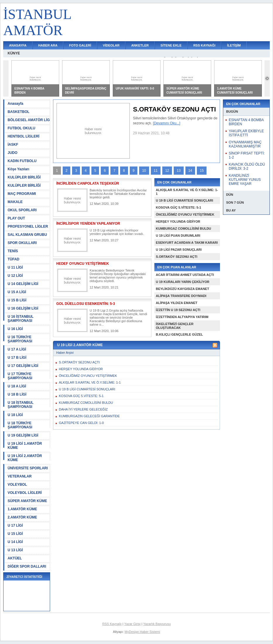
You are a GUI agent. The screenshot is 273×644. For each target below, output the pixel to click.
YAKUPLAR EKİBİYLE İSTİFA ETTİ (246, 133)
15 (202, 171)
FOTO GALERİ (80, 45)
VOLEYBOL (17, 485)
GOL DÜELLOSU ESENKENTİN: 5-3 (86, 304)
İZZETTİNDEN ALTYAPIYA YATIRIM (182, 317)
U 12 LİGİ (15, 276)
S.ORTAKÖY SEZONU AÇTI (177, 257)
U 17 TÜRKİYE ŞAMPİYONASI (20, 376)
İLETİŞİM (234, 45)
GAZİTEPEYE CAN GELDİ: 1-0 (81, 423)
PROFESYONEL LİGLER (28, 226)
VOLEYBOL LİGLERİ (25, 493)
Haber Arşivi (65, 353)
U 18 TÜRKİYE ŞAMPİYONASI (20, 425)
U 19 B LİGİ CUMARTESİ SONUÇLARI (185, 200)
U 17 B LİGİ (17, 358)
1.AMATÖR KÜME (22, 509)
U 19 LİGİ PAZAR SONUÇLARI (179, 250)
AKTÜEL (15, 558)
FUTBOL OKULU (21, 128)
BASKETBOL (19, 112)
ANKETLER (140, 45)
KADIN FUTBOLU (22, 161)
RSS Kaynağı (112, 624)
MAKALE (15, 202)
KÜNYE (14, 53)
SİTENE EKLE (171, 45)
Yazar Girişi (132, 624)
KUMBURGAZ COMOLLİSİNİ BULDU (184, 229)
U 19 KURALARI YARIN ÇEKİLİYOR (183, 282)
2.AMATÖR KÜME (22, 517)
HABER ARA (48, 45)
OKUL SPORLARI (22, 210)
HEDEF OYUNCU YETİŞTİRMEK (83, 264)
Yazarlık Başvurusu (157, 624)
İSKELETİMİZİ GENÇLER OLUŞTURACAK (175, 326)
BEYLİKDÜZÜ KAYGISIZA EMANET (182, 289)
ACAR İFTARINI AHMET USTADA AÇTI (185, 275)
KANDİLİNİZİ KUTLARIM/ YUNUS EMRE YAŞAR (245, 180)
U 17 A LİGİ (17, 349)
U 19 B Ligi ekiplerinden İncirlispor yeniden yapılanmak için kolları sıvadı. (117, 232)
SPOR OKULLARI (22, 243)
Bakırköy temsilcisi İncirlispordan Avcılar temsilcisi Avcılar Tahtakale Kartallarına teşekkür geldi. (118, 194)
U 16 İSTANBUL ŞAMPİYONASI (21, 319)
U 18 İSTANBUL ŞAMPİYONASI (21, 405)
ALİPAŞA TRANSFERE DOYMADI (181, 296)
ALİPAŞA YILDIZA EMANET (177, 303)
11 (156, 171)
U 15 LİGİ (15, 534)
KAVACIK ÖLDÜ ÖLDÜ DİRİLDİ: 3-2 (247, 166)
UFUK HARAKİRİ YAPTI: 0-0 (135, 89)
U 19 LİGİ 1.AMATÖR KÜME (25, 446)
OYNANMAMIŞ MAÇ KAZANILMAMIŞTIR (245, 144)
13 (179, 171)
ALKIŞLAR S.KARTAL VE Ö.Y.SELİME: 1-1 (90, 382)
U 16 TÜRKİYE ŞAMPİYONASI (20, 339)
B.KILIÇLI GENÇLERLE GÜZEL (179, 334)
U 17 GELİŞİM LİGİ (23, 366)
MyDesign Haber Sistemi (142, 632)
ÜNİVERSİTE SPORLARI (28, 468)
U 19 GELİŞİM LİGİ (23, 435)
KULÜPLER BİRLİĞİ (24, 177)
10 (144, 171)
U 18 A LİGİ (17, 386)
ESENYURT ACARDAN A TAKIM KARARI (187, 243)
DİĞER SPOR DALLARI (27, 566)
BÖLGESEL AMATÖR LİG (29, 120)
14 (190, 171)
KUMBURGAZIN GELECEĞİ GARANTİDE (89, 416)
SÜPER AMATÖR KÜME (27, 501)
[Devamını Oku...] (167, 123)
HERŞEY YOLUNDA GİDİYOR (178, 221)
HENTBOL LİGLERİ (23, 136)
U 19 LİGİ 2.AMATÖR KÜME (25, 458)
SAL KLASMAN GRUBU (27, 235)
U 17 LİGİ (15, 525)
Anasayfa (15, 104)
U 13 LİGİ (15, 550)
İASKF (13, 145)
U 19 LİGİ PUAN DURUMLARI (178, 236)
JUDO (12, 153)
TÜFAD (13, 259)
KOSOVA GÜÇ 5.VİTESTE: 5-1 (179, 207)
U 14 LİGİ (15, 542)
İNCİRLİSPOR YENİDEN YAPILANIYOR (88, 224)
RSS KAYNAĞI (204, 45)
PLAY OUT (16, 218)
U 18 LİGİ (15, 415)
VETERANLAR (20, 476)
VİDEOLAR (111, 45)
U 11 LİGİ (15, 267)
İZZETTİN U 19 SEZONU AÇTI (178, 310)
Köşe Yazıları (18, 169)
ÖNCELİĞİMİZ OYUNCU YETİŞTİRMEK (185, 214)
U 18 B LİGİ (17, 394)
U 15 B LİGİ (17, 300)
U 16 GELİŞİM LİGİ (23, 308)
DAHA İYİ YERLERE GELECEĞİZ (83, 409)
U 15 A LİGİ (17, 292)
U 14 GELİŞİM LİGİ (23, 284)
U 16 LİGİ (15, 329)
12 (167, 171)
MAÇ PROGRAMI (22, 194)
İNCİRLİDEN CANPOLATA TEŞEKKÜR (88, 183)
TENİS (13, 251)
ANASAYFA (18, 45)
